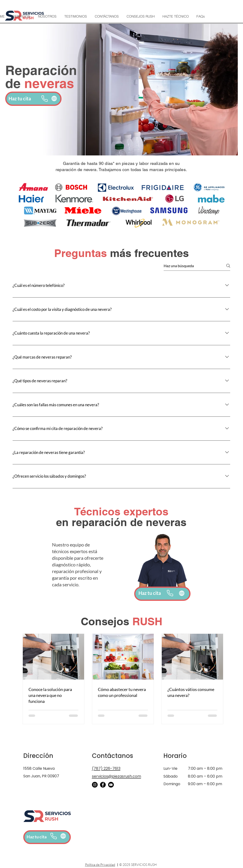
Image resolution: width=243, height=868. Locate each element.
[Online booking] (63, 836)
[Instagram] (95, 785)
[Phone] (45, 98)
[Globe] (54, 98)
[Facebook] (103, 785)
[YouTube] (111, 785)
